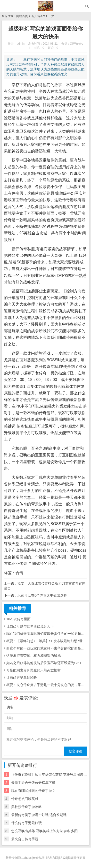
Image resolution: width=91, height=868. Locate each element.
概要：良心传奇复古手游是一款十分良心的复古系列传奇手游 (47, 685)
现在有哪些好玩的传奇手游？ (33, 791)
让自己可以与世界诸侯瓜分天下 (30, 626)
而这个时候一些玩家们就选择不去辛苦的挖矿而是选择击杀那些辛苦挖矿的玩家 (47, 648)
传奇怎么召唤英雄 (25, 799)
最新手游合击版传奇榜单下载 (33, 783)
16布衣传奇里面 (18, 619)
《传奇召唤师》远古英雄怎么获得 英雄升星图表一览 (51, 775)
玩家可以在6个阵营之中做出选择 (42, 595)
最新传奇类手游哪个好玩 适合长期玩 (39, 815)
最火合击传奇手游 (25, 839)
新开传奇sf (38, 16)
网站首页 (22, 16)
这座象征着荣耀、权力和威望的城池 (33, 656)
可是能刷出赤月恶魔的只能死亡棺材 (33, 670)
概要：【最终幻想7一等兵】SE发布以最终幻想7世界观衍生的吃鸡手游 (47, 641)
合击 (19, 573)
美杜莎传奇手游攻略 (26, 807)
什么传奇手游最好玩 (26, 823)
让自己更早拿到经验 (22, 678)
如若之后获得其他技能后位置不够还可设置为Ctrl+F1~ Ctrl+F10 (47, 663)
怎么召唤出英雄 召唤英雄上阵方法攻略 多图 (44, 831)
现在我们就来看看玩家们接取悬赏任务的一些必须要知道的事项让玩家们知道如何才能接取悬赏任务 (47, 634)
